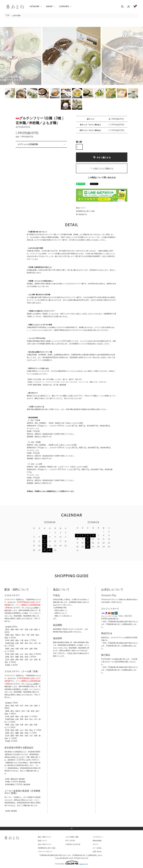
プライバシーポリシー (45, 852)
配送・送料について (45, 837)
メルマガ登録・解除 (72, 837)
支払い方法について (45, 844)
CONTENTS (64, 7)
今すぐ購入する (102, 157)
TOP (7, 16)
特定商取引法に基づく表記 (85, 211)
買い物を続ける (81, 214)
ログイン (96, 844)
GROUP (49, 7)
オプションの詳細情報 (28, 144)
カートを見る (97, 848)
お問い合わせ (97, 852)
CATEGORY (34, 7)
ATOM (72, 841)
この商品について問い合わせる (102, 178)
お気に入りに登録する (102, 169)
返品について (81, 208)
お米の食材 (17, 16)
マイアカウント (98, 837)
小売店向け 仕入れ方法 (73, 844)
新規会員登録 (97, 841)
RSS (67, 841)
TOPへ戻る (71, 829)
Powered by (71, 863)
